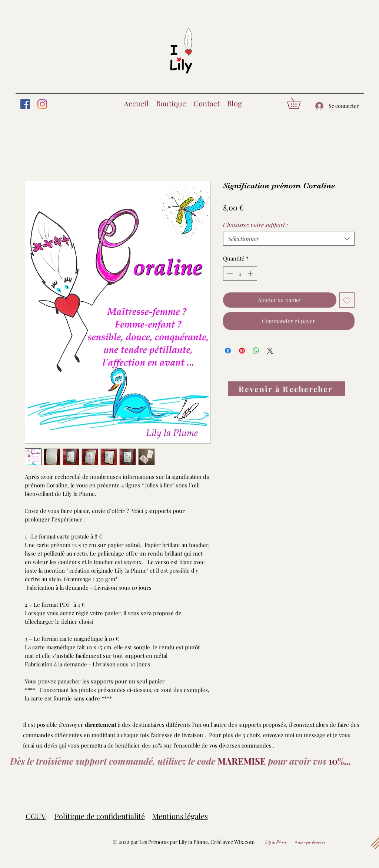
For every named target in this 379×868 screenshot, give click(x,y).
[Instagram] (42, 104)
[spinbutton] (240, 274)
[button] (299, 103)
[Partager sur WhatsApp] (256, 351)
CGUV (36, 816)
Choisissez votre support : (255, 225)
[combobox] (289, 239)
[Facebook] (25, 104)
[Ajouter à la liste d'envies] (347, 300)
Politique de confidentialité (100, 816)
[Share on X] (270, 351)
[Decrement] (229, 274)
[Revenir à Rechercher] (287, 389)
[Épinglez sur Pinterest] (242, 351)
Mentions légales (180, 816)
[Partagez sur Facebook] (228, 351)
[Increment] (251, 274)
